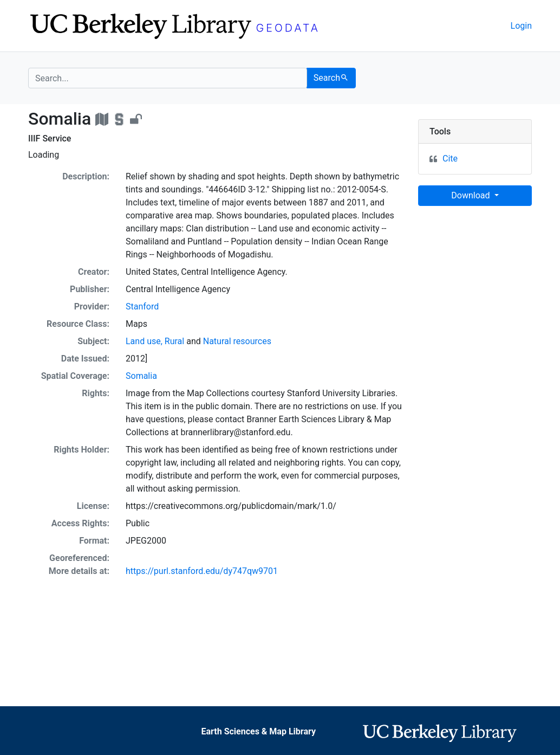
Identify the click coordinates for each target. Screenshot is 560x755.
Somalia (141, 376)
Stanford (142, 306)
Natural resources (237, 341)
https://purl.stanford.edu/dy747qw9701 (202, 571)
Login (521, 26)
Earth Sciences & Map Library (258, 731)
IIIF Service (50, 138)
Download (471, 195)
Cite (450, 159)
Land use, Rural (155, 341)
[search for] (168, 78)
